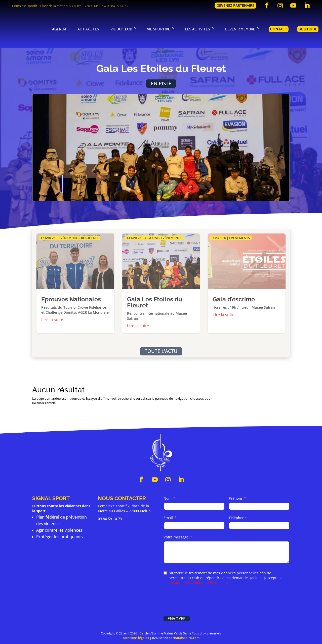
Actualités (88, 29)
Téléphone (238, 518)
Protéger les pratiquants (59, 537)
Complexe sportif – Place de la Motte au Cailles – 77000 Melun (124, 508)
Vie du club (121, 29)
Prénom (235, 498)
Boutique (308, 29)
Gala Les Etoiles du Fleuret (155, 302)
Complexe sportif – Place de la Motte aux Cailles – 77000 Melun (58, 6)
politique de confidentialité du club (198, 583)
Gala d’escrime (234, 299)
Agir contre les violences (59, 530)
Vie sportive (158, 29)
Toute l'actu (161, 351)
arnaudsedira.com (185, 638)
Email (168, 518)
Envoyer (177, 619)
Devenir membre (240, 29)
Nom (168, 498)
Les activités (198, 29)
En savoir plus (75, 319)
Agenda (59, 29)
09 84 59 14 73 (117, 6)
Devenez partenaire (235, 5)
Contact (279, 29)
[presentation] (202, 601)
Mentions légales (136, 638)
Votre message (176, 537)
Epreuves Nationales (71, 299)
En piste (161, 83)
